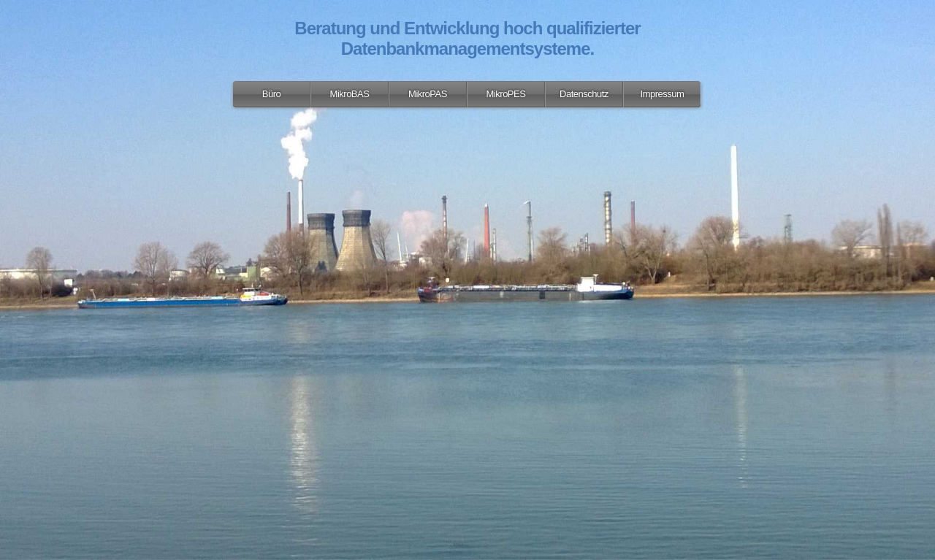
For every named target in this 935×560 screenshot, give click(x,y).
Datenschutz (584, 94)
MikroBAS (350, 94)
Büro (271, 94)
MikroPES (506, 94)
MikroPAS (428, 94)
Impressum (663, 94)
